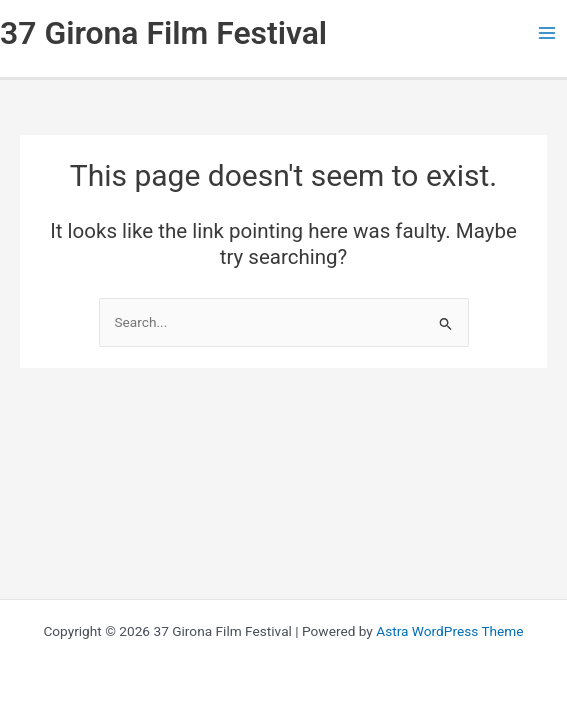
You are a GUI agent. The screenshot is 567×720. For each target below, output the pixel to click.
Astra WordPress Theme (449, 631)
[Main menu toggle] (547, 33)
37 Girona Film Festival (163, 33)
